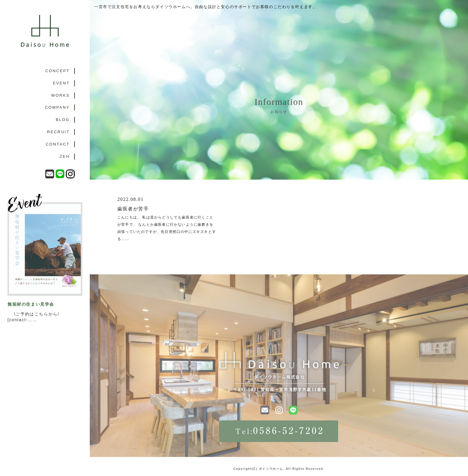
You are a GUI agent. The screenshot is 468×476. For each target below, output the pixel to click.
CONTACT (58, 144)
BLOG (63, 120)
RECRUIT (58, 132)
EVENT (61, 83)
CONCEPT (57, 71)
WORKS (60, 95)
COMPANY (57, 107)
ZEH (65, 156)
